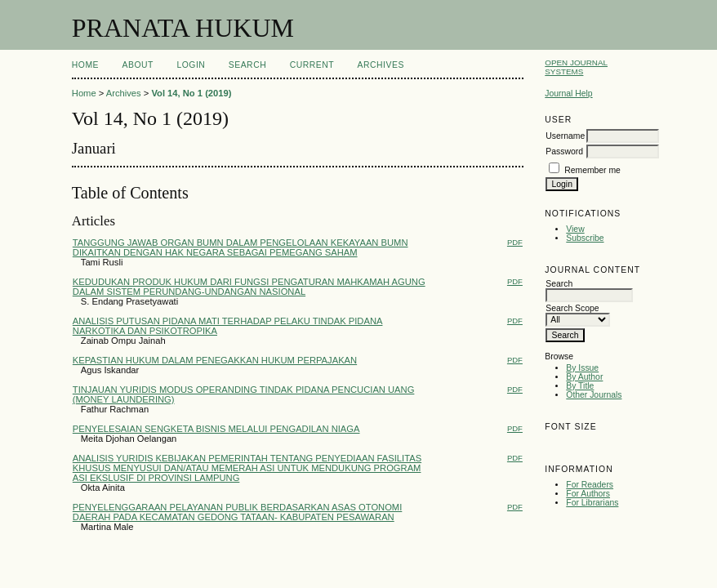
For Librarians (592, 503)
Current (312, 65)
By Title (580, 386)
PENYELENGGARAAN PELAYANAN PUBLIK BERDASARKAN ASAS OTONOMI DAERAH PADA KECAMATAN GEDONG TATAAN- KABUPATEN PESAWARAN (238, 512)
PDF (515, 242)
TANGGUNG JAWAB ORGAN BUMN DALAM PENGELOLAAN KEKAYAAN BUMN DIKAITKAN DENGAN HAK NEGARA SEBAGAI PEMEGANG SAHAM (240, 247)
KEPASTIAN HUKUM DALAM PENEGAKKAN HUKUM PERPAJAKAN (215, 360)
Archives (381, 65)
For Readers (590, 485)
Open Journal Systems (576, 67)
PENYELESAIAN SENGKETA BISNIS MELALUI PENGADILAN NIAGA (216, 429)
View (575, 229)
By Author (584, 377)
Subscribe (585, 238)
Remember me (592, 170)
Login (191, 65)
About (138, 65)
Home (85, 65)
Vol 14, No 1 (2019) (191, 93)
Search (247, 65)
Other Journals (594, 395)
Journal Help (568, 94)
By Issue (582, 368)
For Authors (588, 494)
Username (565, 136)
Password (564, 151)
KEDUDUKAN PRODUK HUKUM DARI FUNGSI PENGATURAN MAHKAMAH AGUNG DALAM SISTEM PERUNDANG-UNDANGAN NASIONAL (249, 287)
